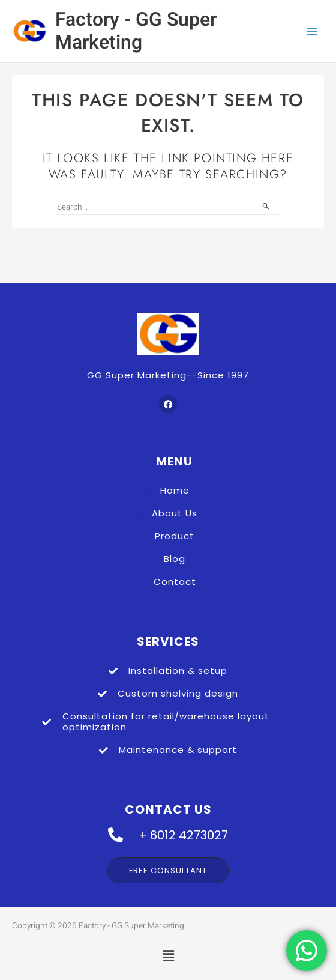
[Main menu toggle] (312, 32)
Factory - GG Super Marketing (136, 31)
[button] (168, 957)
